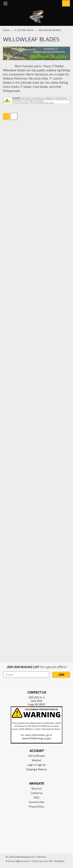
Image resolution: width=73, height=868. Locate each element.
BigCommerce (24, 861)
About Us (36, 789)
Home (6, 30)
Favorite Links (36, 802)
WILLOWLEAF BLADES (50, 30)
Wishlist (36, 760)
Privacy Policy (36, 807)
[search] (49, 4)
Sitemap (41, 857)
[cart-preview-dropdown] (65, 3)
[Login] (57, 4)
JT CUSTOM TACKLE (24, 30)
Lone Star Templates (54, 861)
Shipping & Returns (36, 769)
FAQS (36, 798)
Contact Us (37, 793)
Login (30, 765)
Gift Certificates (37, 756)
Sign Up (41, 765)
